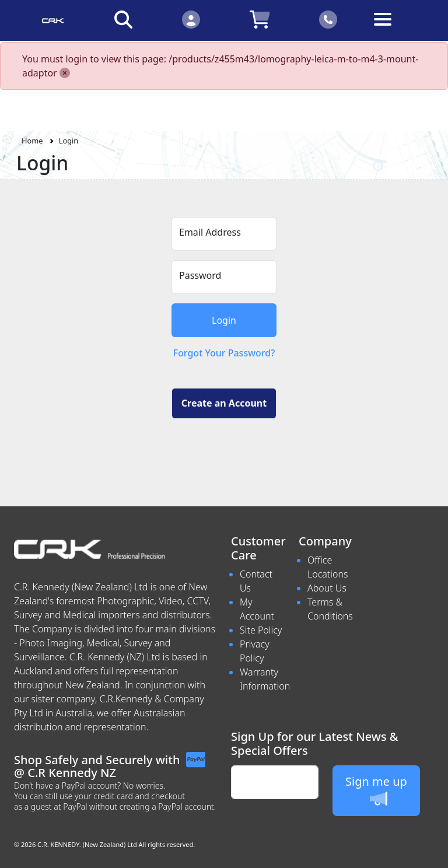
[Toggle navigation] (396, 28)
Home (32, 141)
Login (69, 141)
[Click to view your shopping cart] (260, 19)
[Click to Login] (191, 19)
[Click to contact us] (328, 19)
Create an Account (224, 403)
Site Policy (261, 630)
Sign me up (376, 791)
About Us (327, 588)
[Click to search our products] (123, 19)
